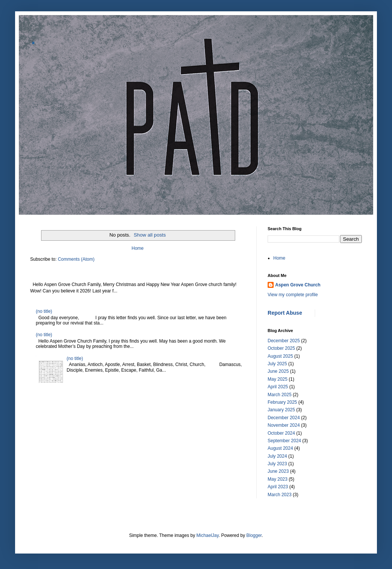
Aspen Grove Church (298, 285)
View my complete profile (293, 295)
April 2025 (278, 387)
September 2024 (284, 441)
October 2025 (281, 348)
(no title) (44, 311)
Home (138, 248)
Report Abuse (285, 313)
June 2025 (278, 371)
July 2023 (277, 464)
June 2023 (278, 471)
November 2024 (284, 425)
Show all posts (150, 235)
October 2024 (281, 433)
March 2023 (279, 495)
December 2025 (284, 341)
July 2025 (277, 364)
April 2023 (278, 487)
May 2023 (278, 479)
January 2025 (281, 410)
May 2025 (278, 379)
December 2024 (284, 418)
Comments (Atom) (76, 259)
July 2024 (277, 456)
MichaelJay (207, 535)
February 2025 (282, 402)
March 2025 (279, 395)
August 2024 (280, 448)
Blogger (254, 535)
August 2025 (280, 356)
